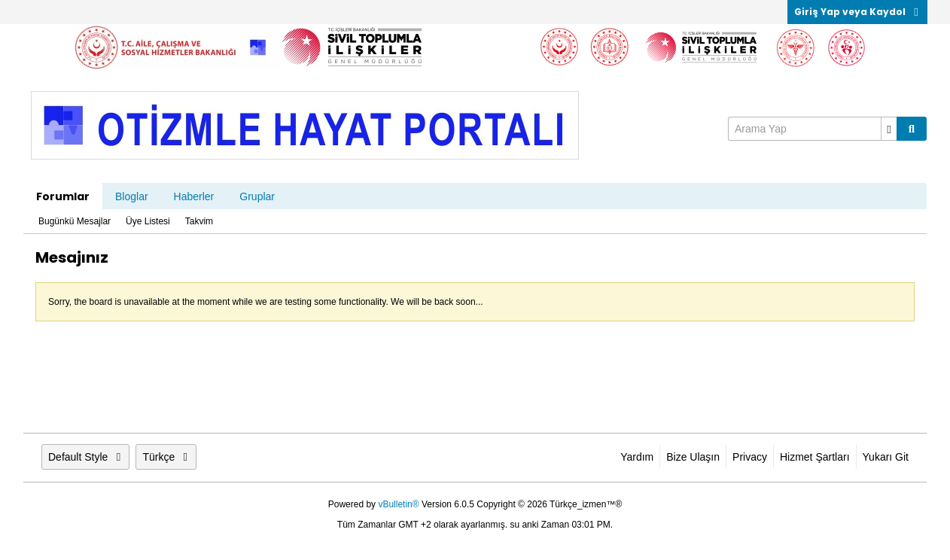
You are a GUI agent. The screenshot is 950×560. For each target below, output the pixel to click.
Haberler (194, 196)
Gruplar (257, 196)
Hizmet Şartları (815, 457)
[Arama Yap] (812, 129)
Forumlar (63, 196)
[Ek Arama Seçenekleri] (889, 129)
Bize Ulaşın (693, 457)
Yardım (637, 457)
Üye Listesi (148, 221)
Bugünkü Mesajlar (75, 221)
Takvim (199, 221)
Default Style (85, 457)
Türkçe (166, 457)
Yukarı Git (886, 457)
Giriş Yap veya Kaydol (857, 12)
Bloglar (132, 196)
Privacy (750, 457)
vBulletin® (398, 504)
